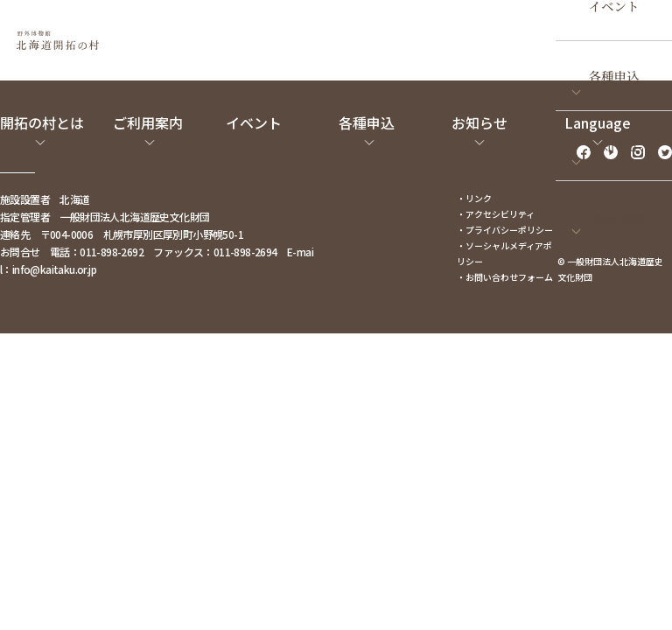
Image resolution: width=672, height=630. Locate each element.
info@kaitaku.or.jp (54, 269)
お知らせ (614, 146)
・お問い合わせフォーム (505, 277)
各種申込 (614, 76)
